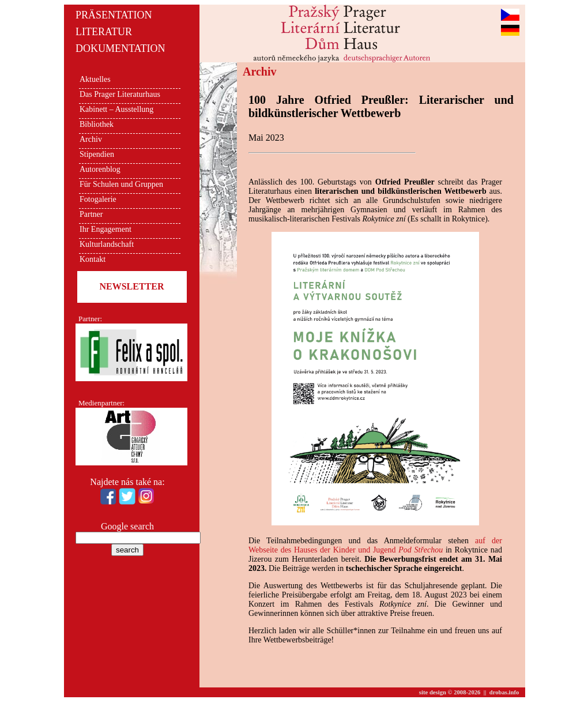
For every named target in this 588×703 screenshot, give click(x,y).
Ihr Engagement (105, 229)
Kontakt (93, 259)
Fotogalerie (98, 199)
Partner (91, 214)
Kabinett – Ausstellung (116, 109)
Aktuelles (95, 79)
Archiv (91, 139)
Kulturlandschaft (107, 244)
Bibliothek (97, 124)
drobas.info (504, 692)
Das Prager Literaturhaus (120, 94)
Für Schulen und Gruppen (121, 184)
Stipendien (97, 154)
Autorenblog (100, 169)
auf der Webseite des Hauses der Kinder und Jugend (375, 545)
